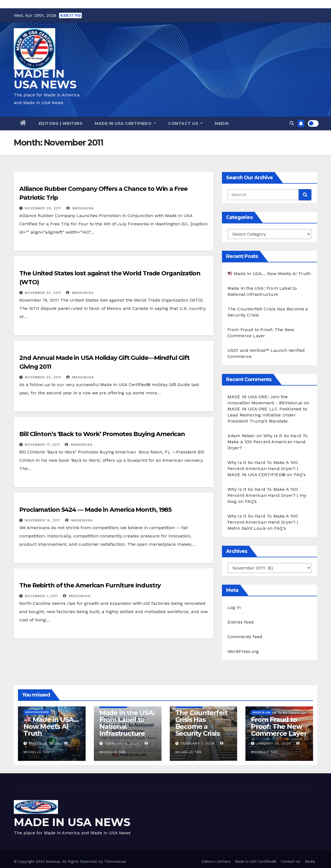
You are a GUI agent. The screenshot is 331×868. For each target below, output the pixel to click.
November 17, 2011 (42, 445)
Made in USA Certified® (125, 123)
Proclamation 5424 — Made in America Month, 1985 (95, 510)
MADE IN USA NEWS (45, 79)
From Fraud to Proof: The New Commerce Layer (279, 726)
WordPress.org (243, 651)
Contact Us (185, 123)
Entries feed (241, 622)
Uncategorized (37, 712)
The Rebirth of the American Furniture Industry (90, 585)
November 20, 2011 (43, 377)
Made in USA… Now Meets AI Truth (269, 274)
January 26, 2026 (274, 743)
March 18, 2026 (44, 743)
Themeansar (115, 862)
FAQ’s (300, 475)
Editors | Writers (61, 123)
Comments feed (245, 637)
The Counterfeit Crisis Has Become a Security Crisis (201, 723)
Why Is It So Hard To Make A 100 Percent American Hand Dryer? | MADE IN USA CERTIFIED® (263, 469)
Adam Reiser (241, 436)
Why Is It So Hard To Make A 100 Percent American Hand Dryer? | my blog (267, 495)
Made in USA (262, 712)
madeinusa (80, 208)
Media (222, 123)
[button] (292, 123)
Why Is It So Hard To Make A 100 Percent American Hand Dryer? (268, 442)
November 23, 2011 (43, 293)
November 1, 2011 (41, 596)
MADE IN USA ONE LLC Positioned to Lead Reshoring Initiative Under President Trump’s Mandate (268, 415)
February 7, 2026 (198, 743)
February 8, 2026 (122, 743)
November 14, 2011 (42, 520)
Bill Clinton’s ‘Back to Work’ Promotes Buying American (102, 434)
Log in (234, 607)
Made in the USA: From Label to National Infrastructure (127, 723)
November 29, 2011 (43, 208)
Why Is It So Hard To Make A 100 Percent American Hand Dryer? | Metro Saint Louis (263, 522)
